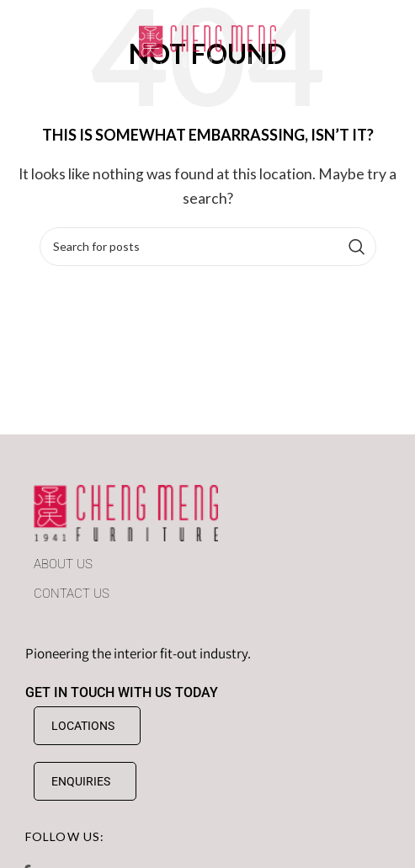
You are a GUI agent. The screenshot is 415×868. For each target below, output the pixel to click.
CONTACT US (72, 594)
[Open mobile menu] (36, 46)
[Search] (208, 247)
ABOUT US (63, 564)
